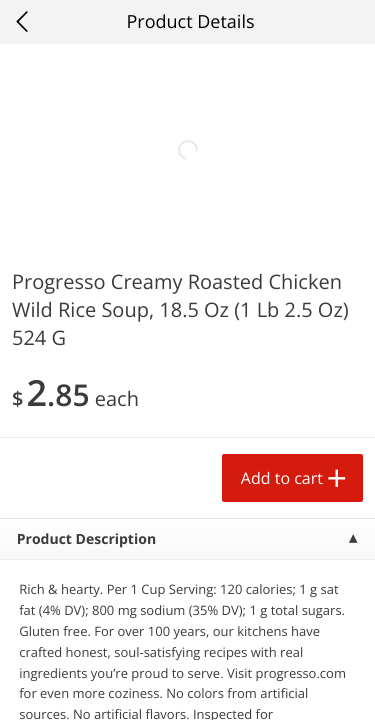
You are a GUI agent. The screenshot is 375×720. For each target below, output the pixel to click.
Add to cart (282, 478)
